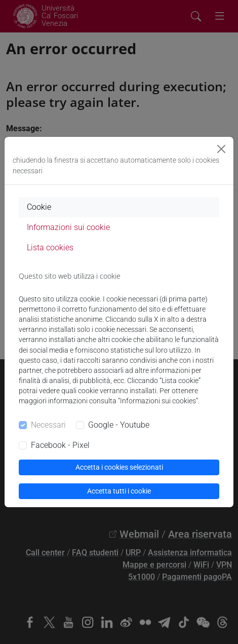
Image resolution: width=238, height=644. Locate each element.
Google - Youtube (119, 425)
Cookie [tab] (39, 207)
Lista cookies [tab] (50, 248)
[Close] (221, 149)
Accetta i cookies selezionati (119, 467)
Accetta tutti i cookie (119, 491)
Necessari (48, 425)
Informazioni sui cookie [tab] (68, 227)
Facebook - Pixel (60, 445)
